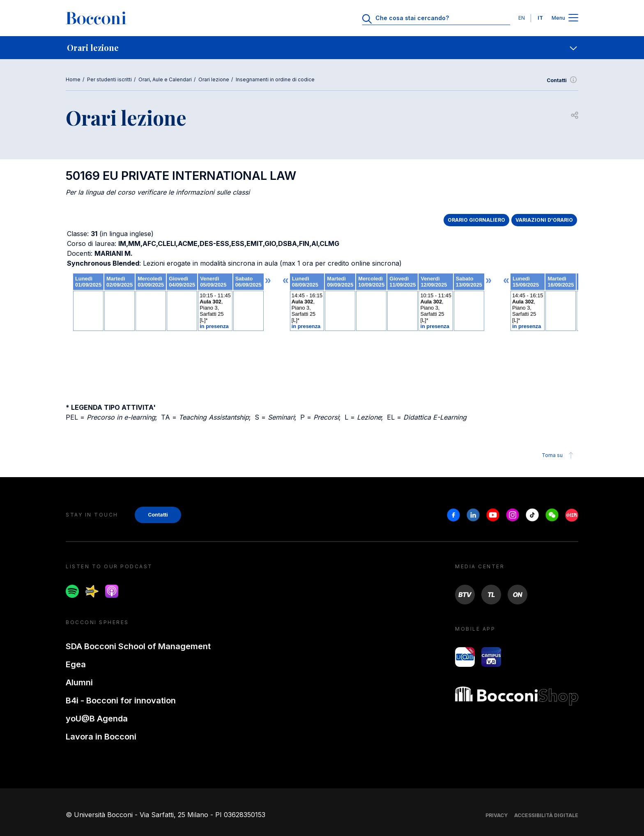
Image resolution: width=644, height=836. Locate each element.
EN (522, 18)
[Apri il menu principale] (573, 18)
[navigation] (322, 48)
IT (540, 18)
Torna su (559, 455)
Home (73, 79)
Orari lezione (214, 79)
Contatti (562, 80)
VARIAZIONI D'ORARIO (544, 220)
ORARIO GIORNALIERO (476, 220)
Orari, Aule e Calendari (165, 79)
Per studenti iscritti (109, 79)
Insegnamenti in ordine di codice (275, 79)
